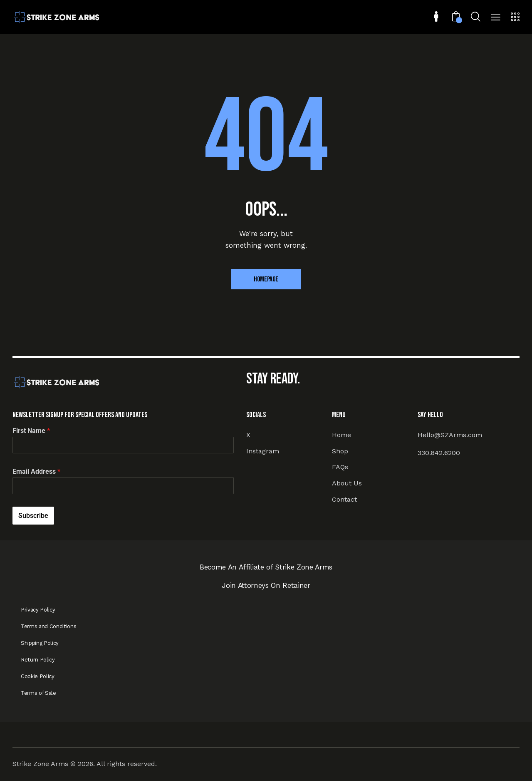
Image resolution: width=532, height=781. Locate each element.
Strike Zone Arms (40, 764)
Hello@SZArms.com (450, 435)
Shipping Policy (40, 643)
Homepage (266, 279)
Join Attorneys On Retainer (266, 585)
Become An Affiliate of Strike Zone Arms (266, 567)
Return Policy (38, 660)
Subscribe (33, 516)
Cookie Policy (38, 676)
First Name (31, 431)
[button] (496, 18)
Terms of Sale (38, 693)
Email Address (36, 471)
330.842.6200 (439, 453)
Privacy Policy (38, 610)
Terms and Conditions (48, 626)
